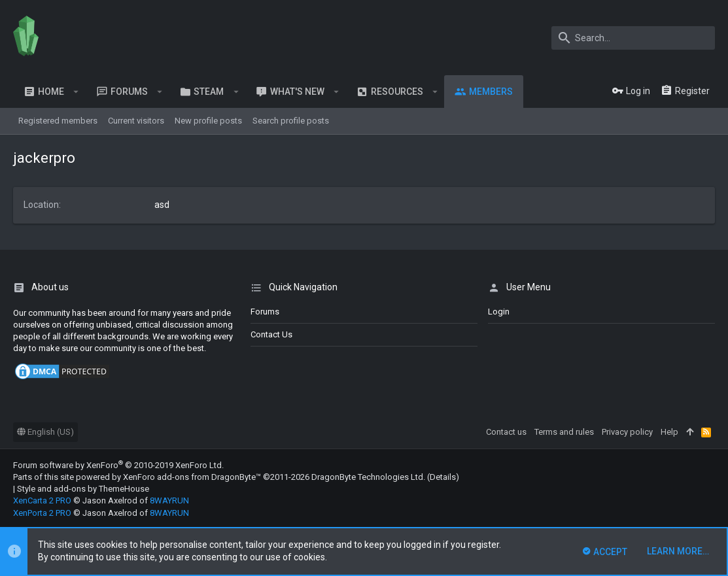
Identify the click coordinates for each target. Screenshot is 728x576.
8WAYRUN (169, 500)
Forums (265, 312)
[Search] (633, 38)
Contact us (271, 334)
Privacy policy (627, 432)
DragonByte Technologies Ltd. (368, 477)
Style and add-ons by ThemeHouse (83, 489)
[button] (76, 92)
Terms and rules (564, 432)
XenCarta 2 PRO (42, 500)
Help (669, 432)
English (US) (45, 432)
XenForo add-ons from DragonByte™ (192, 477)
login (499, 312)
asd (162, 205)
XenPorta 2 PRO (42, 513)
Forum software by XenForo (118, 465)
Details (443, 477)
